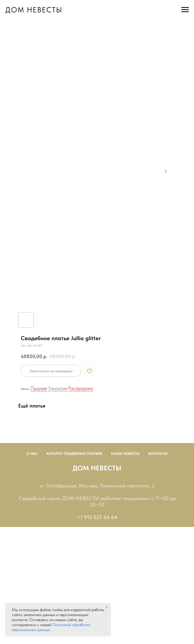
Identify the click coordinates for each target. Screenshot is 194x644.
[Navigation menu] (185, 10)
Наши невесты (125, 454)
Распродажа (81, 388)
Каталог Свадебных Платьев (74, 454)
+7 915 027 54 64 (97, 517)
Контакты (158, 454)
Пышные (39, 388)
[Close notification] (107, 607)
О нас (32, 454)
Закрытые (58, 388)
